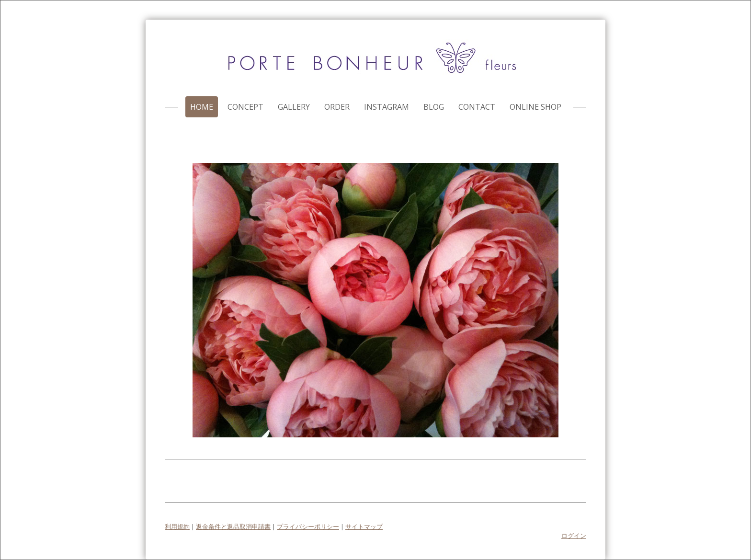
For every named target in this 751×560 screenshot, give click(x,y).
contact (477, 107)
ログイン (574, 536)
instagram (387, 107)
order (337, 107)
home (202, 107)
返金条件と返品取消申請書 (233, 526)
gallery (294, 107)
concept (245, 107)
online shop (535, 107)
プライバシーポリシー (308, 526)
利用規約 (177, 526)
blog (434, 107)
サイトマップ (364, 526)
